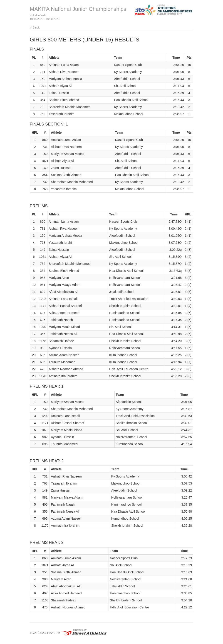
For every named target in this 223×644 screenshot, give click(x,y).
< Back (35, 27)
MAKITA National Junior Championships (78, 9)
